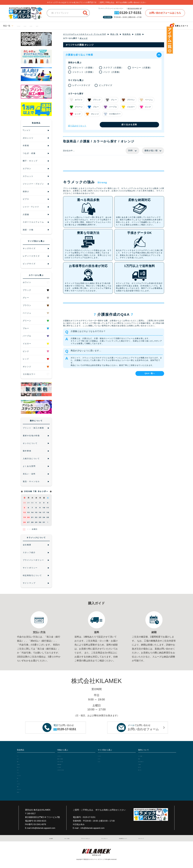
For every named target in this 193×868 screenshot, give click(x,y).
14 (32, 512)
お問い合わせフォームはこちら (165, 13)
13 (28, 512)
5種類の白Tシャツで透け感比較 (70, 758)
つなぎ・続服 (22, 764)
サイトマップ (138, 838)
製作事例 (142, 758)
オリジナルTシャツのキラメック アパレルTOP (85, 34)
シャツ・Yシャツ (24, 783)
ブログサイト (69, 26)
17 (44, 512)
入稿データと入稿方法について (151, 761)
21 (32, 517)
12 (25, 512)
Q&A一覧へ (150, 373)
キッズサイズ (55, 26)
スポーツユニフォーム (26, 789)
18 (48, 512)
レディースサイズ (24, 26)
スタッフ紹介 (66, 838)
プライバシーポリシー (84, 838)
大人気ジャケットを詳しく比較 (70, 761)
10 (44, 508)
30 (32, 503)
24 (44, 517)
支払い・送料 (144, 767)
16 (40, 512)
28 (25, 503)
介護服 (138, 34)
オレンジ (84, 38)
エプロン (21, 770)
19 (25, 517)
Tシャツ (20, 756)
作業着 (20, 761)
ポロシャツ (21, 758)
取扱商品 (127, 34)
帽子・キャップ (23, 767)
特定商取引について (121, 838)
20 (28, 517)
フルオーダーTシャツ (66, 756)
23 (40, 517)
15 (36, 512)
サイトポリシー (103, 838)
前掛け (20, 778)
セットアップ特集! (65, 767)
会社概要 (53, 838)
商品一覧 (114, 34)
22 (36, 517)
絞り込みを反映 (129, 125)
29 (28, 503)
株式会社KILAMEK (134, 8)
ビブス (20, 781)
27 (28, 522)
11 (48, 508)
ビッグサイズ (40, 26)
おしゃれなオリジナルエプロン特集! (72, 770)
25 (48, 517)
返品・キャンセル (145, 770)
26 (25, 522)
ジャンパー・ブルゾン (26, 775)
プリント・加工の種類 (147, 756)
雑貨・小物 (21, 792)
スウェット (21, 772)
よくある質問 (144, 764)
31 (44, 522)
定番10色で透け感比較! (67, 764)
